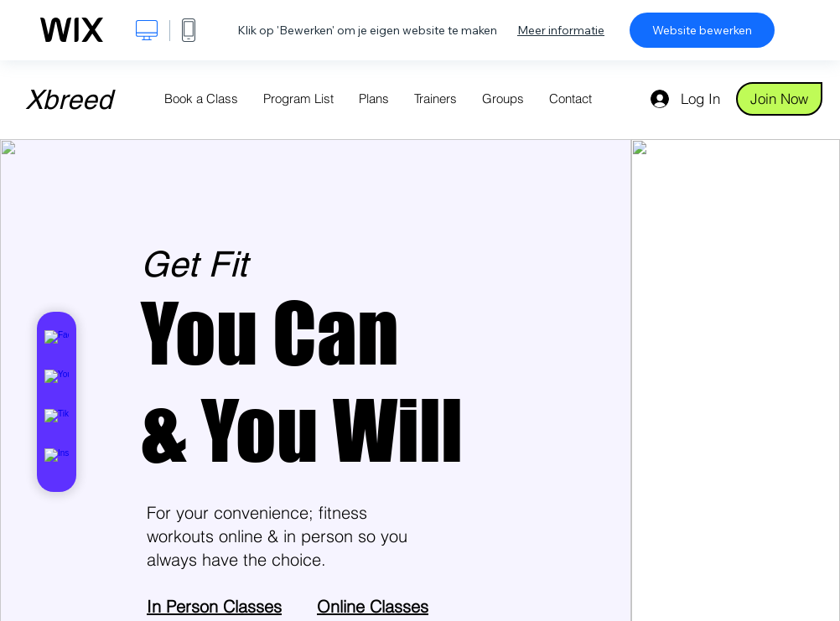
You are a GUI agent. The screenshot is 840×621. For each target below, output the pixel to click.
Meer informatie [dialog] (561, 30)
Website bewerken (702, 30)
